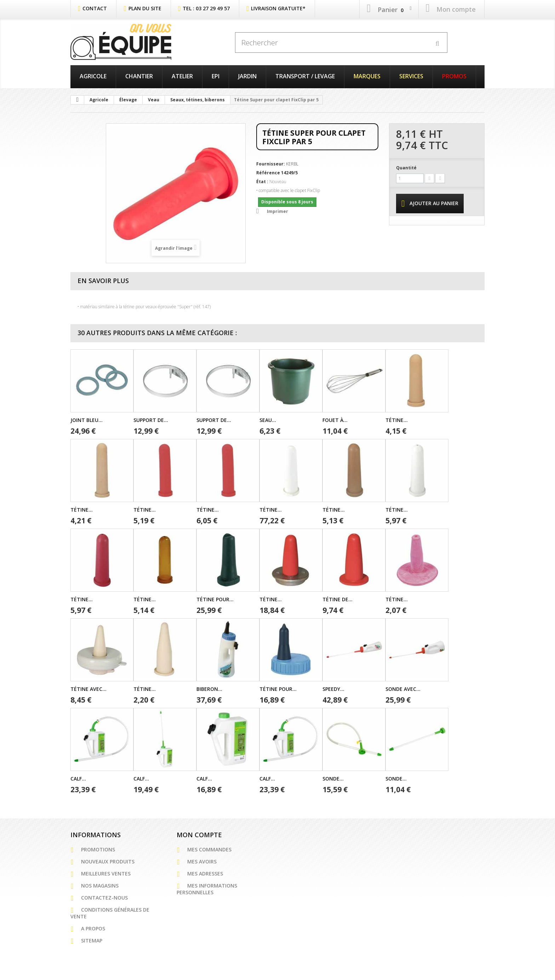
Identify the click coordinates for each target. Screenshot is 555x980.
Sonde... (333, 779)
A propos (93, 928)
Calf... (78, 779)
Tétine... (397, 420)
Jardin (247, 76)
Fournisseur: (271, 164)
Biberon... (209, 689)
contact (95, 8)
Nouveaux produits (108, 861)
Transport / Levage (305, 76)
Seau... (268, 420)
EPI (216, 76)
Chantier (139, 76)
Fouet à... (335, 420)
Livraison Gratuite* (278, 8)
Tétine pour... (215, 599)
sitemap (92, 940)
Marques (367, 76)
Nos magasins (100, 886)
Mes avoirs (202, 861)
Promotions (98, 849)
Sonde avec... (403, 689)
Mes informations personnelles (207, 889)
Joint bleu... (87, 420)
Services (411, 76)
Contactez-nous (104, 898)
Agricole (93, 76)
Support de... (151, 420)
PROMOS (454, 76)
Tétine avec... (88, 689)
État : (262, 182)
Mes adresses (205, 874)
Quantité (406, 168)
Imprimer (277, 211)
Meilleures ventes (106, 874)
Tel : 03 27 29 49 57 (206, 8)
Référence (268, 173)
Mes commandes (209, 849)
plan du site (145, 8)
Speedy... (333, 689)
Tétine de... (337, 599)
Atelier (182, 76)
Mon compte (199, 835)
